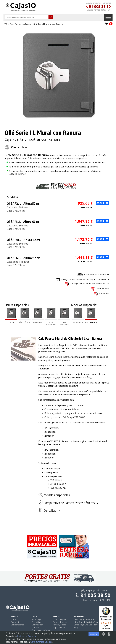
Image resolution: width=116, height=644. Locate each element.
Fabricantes (16, 622)
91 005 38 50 (100, 6)
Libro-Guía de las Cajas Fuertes (87, 622)
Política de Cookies (27, 636)
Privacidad (36, 622)
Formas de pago (60, 622)
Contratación (38, 625)
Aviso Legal (37, 619)
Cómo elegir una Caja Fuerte (86, 625)
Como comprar (59, 619)
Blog (76, 627)
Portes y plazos (59, 625)
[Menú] (111, 607)
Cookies (35, 627)
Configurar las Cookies (42, 630)
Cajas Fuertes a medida (84, 619)
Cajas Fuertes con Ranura (20, 24)
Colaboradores (17, 625)
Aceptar (94, 634)
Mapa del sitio (59, 627)
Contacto (15, 619)
